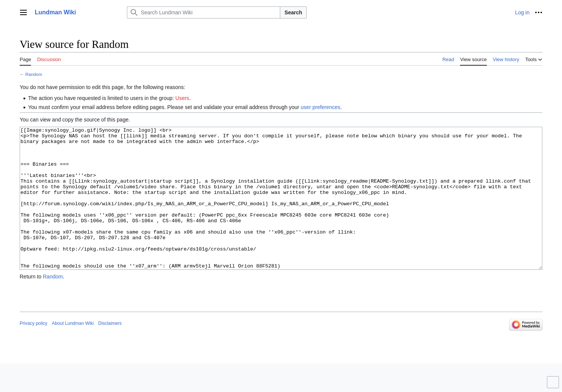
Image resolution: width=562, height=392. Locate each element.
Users (182, 98)
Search (293, 12)
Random (34, 74)
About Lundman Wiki (73, 352)
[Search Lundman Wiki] (204, 12)
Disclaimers (110, 352)
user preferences (320, 107)
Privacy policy (33, 352)
